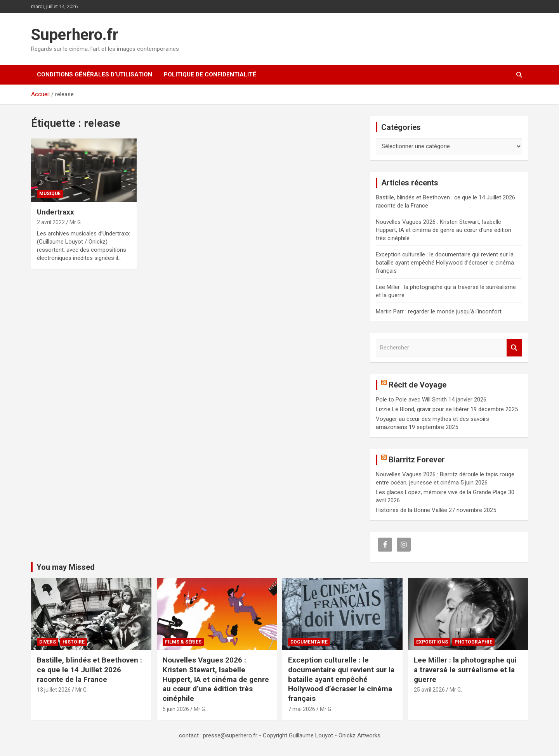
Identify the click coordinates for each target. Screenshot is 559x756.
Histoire (74, 642)
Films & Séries (183, 642)
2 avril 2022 (51, 222)
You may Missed (66, 567)
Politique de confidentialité (210, 74)
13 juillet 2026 (54, 690)
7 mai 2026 (302, 709)
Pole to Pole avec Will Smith (411, 400)
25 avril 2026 (429, 690)
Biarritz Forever (417, 460)
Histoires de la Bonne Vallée (411, 510)
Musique (50, 194)
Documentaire (309, 642)
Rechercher (514, 348)
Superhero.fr (75, 35)
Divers (48, 642)
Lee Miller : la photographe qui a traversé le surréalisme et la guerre (465, 670)
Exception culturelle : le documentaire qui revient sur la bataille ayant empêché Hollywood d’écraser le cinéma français (445, 263)
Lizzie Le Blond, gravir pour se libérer (422, 409)
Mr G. (76, 222)
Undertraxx (56, 212)
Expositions (432, 642)
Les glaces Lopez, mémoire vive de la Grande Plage (441, 492)
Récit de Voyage (418, 385)
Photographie (473, 642)
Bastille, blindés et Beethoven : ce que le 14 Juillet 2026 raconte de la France (89, 670)
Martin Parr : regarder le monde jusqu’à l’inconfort (439, 311)
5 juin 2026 (176, 709)
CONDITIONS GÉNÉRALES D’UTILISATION (95, 74)
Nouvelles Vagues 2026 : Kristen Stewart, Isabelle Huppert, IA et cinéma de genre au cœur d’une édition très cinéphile (444, 230)
